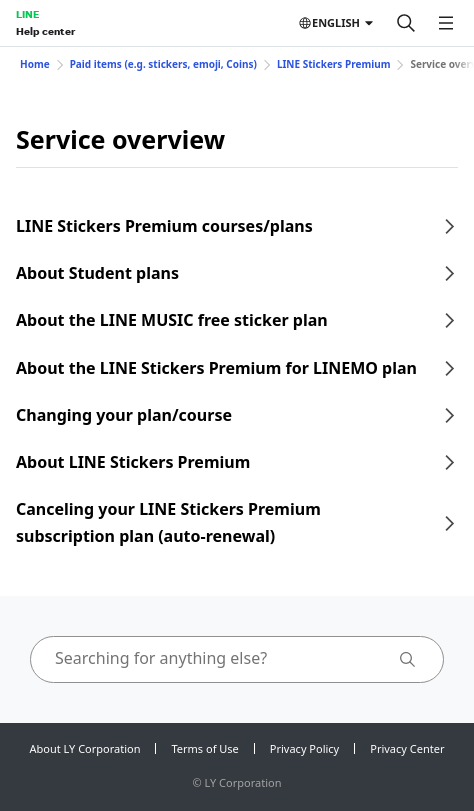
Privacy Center (407, 748)
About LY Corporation (85, 748)
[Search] (406, 23)
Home (35, 64)
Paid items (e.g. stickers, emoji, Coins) (163, 64)
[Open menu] (446, 23)
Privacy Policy (304, 748)
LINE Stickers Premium (334, 64)
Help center (45, 31)
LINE (27, 14)
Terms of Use (204, 748)
